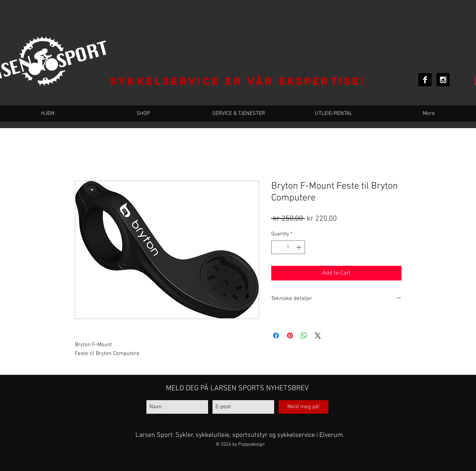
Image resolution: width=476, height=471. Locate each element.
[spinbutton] (288, 247)
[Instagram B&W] (443, 80)
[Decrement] (277, 247)
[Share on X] (318, 336)
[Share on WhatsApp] (304, 336)
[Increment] (299, 247)
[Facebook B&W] (425, 80)
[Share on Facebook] (276, 336)
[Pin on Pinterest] (290, 336)
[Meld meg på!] (304, 407)
